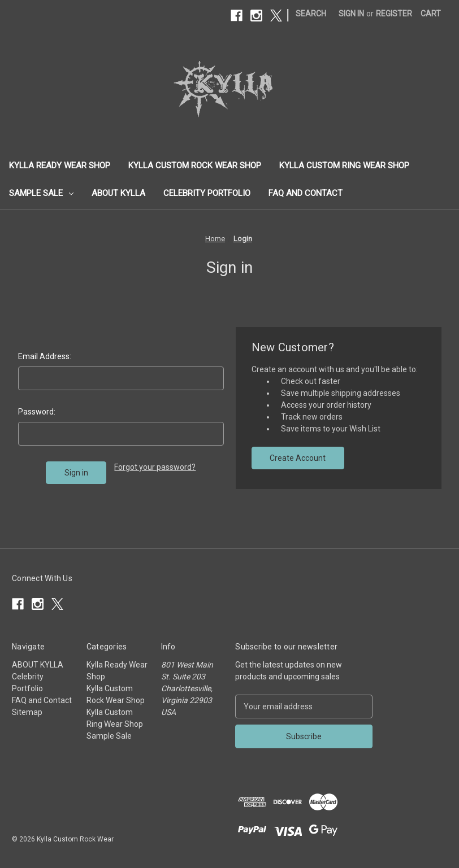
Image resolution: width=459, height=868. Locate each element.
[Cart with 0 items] (431, 14)
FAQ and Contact (306, 193)
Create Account (298, 458)
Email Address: (45, 356)
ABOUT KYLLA (118, 193)
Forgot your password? (155, 467)
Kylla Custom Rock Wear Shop (195, 165)
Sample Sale (41, 193)
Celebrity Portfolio (207, 193)
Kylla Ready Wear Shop (60, 165)
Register (394, 14)
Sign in (351, 14)
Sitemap (27, 712)
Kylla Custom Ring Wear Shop (344, 165)
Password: (37, 412)
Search (311, 14)
